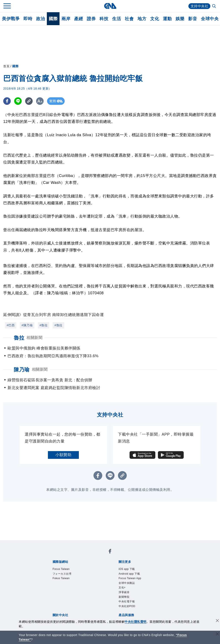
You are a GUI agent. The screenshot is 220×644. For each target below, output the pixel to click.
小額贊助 (63, 455)
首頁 (6, 66)
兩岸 (66, 19)
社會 (129, 19)
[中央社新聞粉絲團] (110, 552)
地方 (142, 19)
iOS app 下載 (127, 569)
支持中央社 (199, 6)
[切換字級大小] (40, 101)
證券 (91, 19)
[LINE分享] (18, 101)
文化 (155, 19)
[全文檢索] (214, 6)
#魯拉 (44, 325)
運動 (167, 19)
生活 (117, 19)
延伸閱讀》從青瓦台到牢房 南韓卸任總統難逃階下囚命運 (53, 315)
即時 (28, 19)
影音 (193, 19)
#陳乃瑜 (27, 325)
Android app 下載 (129, 574)
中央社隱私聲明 (136, 622)
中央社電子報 (127, 601)
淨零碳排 (124, 592)
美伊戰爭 (11, 19)
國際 (53, 19)
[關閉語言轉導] (217, 634)
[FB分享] (7, 101)
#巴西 (11, 325)
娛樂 (180, 19)
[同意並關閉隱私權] (217, 621)
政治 (40, 19)
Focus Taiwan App (130, 578)
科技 (104, 19)
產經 (79, 19)
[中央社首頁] (110, 6)
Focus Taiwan (61, 569)
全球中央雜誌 (127, 583)
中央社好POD (127, 606)
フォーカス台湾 (62, 574)
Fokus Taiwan (61, 578)
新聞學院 (124, 597)
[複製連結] (29, 101)
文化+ (122, 588)
